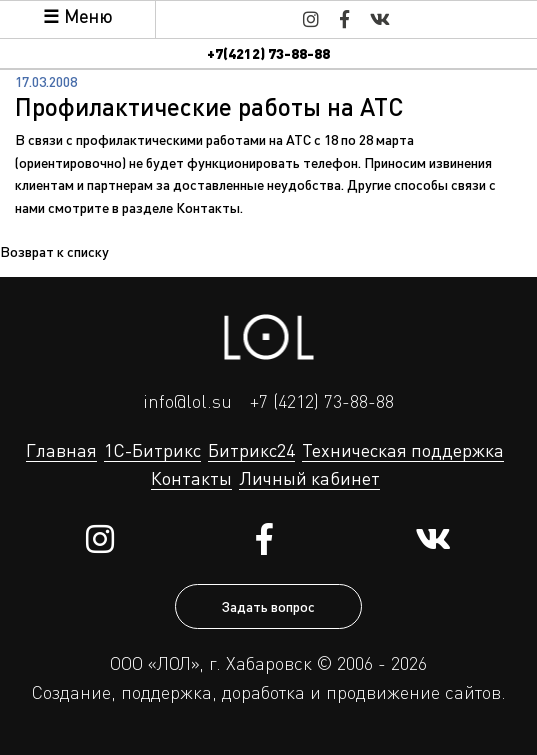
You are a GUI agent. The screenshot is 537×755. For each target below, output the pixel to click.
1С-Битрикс (152, 450)
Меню (88, 16)
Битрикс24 (251, 450)
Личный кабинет (309, 478)
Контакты (208, 207)
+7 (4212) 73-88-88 (322, 401)
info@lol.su (187, 401)
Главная (61, 450)
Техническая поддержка (403, 450)
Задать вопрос (268, 606)
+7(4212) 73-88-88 (268, 53)
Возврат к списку (54, 251)
